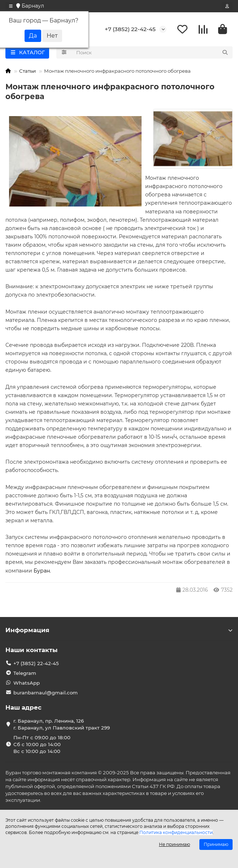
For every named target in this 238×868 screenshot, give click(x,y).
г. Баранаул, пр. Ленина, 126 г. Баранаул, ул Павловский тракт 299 (62, 724)
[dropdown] (11, 6)
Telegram (25, 673)
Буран (42, 571)
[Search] (152, 52)
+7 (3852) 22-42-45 (130, 29)
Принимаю (216, 844)
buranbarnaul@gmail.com (46, 693)
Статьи (27, 71)
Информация (119, 630)
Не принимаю (174, 844)
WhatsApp (27, 683)
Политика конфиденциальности (176, 832)
